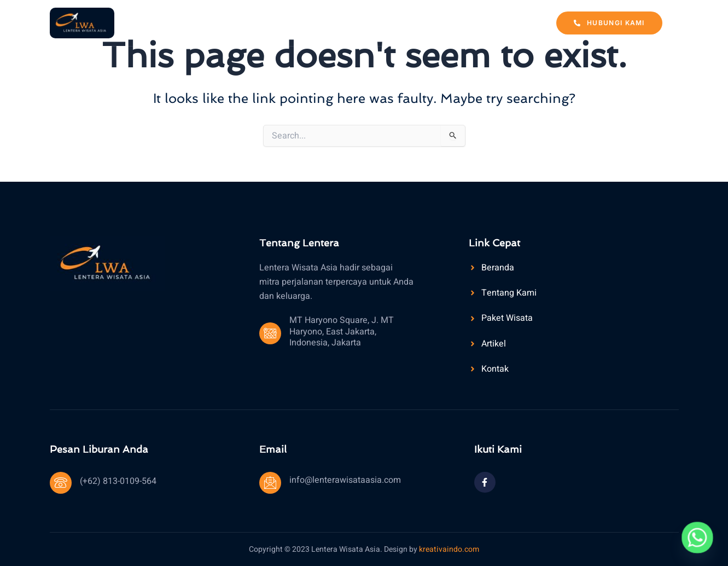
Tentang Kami (300, 22)
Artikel (442, 22)
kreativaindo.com (449, 549)
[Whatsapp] (697, 538)
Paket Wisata (378, 22)
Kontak (494, 22)
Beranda (232, 22)
